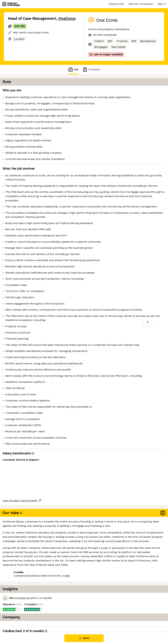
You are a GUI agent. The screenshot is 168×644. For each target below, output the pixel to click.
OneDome (67, 19)
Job (73, 69)
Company (91, 69)
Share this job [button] (17, 618)
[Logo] (11, 4)
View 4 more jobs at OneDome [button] (50, 618)
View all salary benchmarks (24, 606)
